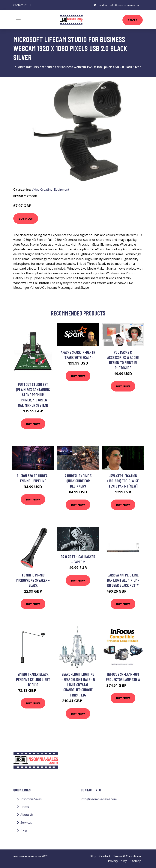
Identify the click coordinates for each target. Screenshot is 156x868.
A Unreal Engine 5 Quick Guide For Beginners (78, 481)
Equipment (62, 189)
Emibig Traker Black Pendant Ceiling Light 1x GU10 (33, 679)
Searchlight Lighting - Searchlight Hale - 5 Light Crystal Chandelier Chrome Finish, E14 (78, 684)
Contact (105, 856)
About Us (27, 815)
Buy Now (26, 218)
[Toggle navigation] (18, 20)
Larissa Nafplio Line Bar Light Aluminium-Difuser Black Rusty (123, 580)
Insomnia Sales (31, 799)
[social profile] (30, 5)
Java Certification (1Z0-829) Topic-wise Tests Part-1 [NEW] (123, 481)
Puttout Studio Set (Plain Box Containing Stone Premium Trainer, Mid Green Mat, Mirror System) (33, 395)
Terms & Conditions (127, 856)
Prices (133, 20)
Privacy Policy (117, 861)
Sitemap (135, 861)
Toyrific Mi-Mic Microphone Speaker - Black (33, 580)
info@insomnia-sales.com (126, 5)
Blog (24, 830)
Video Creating (42, 189)
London (102, 5)
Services (26, 823)
